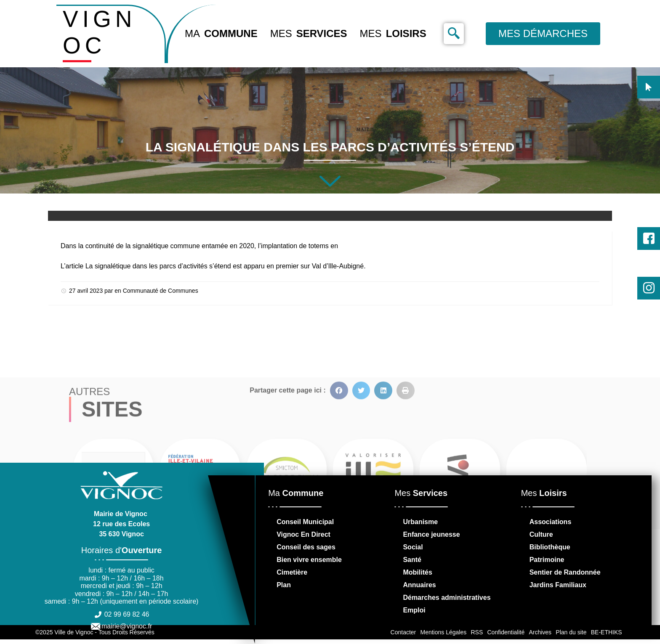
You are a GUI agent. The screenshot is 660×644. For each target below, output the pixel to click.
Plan (284, 585)
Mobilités (417, 572)
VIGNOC (99, 32)
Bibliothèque (550, 547)
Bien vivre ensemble (309, 560)
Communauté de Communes (161, 291)
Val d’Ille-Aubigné (338, 266)
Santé (412, 560)
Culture (541, 534)
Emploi (414, 610)
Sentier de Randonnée (565, 572)
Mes (309, 34)
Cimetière (292, 572)
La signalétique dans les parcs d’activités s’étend (158, 266)
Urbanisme (420, 522)
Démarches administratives (447, 598)
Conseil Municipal (305, 522)
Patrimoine (547, 560)
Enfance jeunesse (431, 534)
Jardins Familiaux (558, 585)
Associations (551, 522)
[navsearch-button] (454, 34)
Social (413, 547)
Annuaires (419, 585)
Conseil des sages (306, 547)
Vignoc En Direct (303, 534)
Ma (221, 34)
